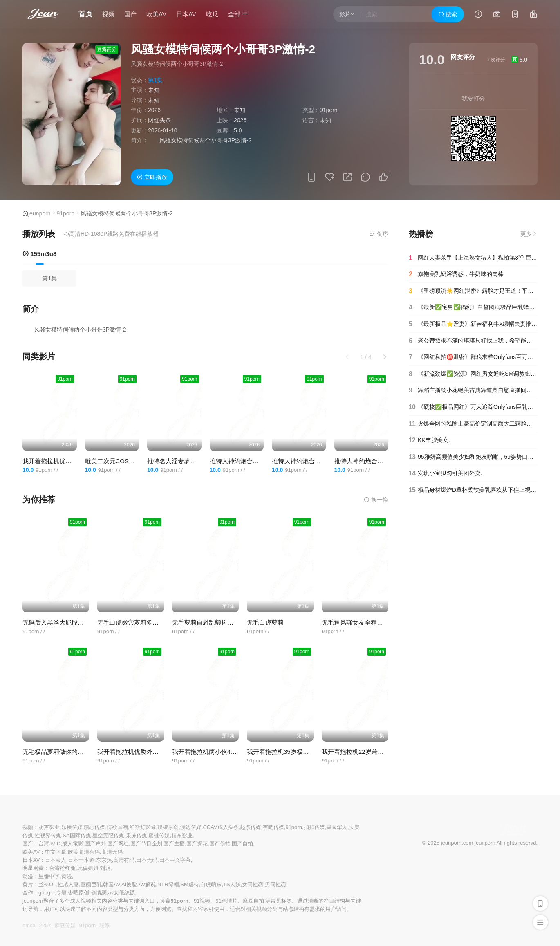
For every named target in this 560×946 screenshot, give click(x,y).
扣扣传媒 (314, 827)
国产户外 (95, 844)
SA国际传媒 (77, 835)
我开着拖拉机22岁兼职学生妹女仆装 (371, 752)
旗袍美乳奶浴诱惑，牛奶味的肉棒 (456, 274)
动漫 (28, 876)
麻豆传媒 (65, 925)
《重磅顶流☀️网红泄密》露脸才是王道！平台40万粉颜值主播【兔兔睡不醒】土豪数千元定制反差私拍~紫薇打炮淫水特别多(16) (473, 291)
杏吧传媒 (273, 827)
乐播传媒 (72, 827)
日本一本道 (81, 860)
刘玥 (105, 868)
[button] (385, 357)
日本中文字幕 (175, 860)
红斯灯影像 (143, 827)
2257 (45, 925)
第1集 (49, 278)
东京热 (104, 860)
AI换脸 (129, 884)
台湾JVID (49, 844)
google (46, 893)
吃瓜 (212, 14)
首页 (85, 14)
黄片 (28, 884)
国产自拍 (242, 844)
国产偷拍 (220, 844)
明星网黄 (33, 868)
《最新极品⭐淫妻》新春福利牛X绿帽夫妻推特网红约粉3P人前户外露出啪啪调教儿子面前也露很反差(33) (473, 324)
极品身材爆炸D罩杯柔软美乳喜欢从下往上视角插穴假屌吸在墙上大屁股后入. (473, 490)
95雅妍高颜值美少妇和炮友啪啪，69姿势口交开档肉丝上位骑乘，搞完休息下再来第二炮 (473, 457)
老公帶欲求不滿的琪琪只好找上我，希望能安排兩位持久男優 (473, 341)
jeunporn (39, 213)
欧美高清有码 (84, 852)
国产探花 (197, 844)
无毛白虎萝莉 (265, 622)
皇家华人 (337, 827)
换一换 (376, 500)
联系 (105, 925)
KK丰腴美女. (429, 440)
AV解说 (147, 884)
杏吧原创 (78, 893)
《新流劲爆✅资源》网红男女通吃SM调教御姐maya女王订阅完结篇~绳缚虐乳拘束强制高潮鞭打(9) (473, 374)
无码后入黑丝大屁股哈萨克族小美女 (72, 622)
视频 (108, 14)
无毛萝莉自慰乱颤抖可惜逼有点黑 (218, 622)
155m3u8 (39, 254)
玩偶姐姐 (88, 868)
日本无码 (147, 860)
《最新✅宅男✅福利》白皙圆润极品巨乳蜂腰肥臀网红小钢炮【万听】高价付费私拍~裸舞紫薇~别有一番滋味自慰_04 (473, 307)
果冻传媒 (137, 835)
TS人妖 (232, 884)
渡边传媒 (191, 827)
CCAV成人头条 (221, 827)
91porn (66, 213)
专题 (61, 893)
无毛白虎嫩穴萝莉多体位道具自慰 (143, 622)
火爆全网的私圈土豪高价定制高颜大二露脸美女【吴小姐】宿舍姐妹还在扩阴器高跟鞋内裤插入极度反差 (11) (473, 424)
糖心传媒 (94, 827)
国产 (130, 14)
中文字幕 (56, 852)
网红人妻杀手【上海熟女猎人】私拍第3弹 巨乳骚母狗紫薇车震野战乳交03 (473, 258)
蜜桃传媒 (159, 835)
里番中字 (49, 876)
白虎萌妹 (211, 884)
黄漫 (67, 876)
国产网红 (118, 844)
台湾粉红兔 (62, 868)
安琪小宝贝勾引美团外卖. (446, 473)
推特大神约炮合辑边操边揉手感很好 (321, 461)
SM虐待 (190, 884)
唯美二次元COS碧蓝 (113, 461)
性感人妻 (68, 884)
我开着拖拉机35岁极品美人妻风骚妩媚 (299, 752)
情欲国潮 (117, 827)
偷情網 (99, 893)
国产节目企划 (146, 844)
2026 (154, 110)
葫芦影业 (49, 827)
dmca (29, 925)
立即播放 (152, 177)
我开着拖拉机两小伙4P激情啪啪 (216, 752)
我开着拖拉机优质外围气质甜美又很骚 (75, 461)
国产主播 (174, 844)
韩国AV (111, 884)
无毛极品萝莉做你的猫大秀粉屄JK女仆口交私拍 (87, 752)
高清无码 (112, 852)
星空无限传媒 (108, 835)
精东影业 (182, 835)
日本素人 (56, 860)
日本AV (186, 14)
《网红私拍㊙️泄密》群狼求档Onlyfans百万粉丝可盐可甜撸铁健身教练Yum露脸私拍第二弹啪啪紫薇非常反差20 (473, 357)
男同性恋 (276, 884)
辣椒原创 (168, 827)
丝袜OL (47, 884)
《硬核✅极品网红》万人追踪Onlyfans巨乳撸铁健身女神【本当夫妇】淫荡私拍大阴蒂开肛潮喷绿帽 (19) (473, 407)
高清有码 (124, 860)
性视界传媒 (48, 835)
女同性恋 (253, 884)
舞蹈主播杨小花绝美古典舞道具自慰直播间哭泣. (473, 390)
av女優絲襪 (122, 893)
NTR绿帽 (168, 884)
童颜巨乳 (91, 884)
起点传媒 (251, 827)
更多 (529, 234)
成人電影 (73, 844)
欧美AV (156, 14)
